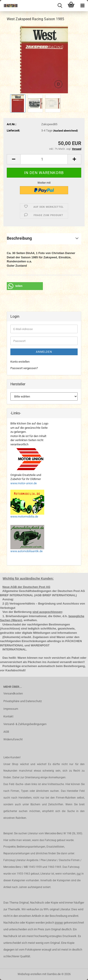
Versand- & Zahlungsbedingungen (25, 724)
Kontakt (8, 716)
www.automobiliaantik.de (27, 551)
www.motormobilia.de (24, 517)
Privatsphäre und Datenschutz (23, 701)
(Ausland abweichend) (65, 131)
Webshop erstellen (30, 974)
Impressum (11, 709)
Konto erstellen (20, 362)
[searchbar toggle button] (60, 6)
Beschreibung (19, 238)
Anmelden (44, 352)
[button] (14, 159)
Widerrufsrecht (13, 739)
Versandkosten (13, 693)
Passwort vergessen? (24, 368)
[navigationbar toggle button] (82, 6)
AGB (6, 732)
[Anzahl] (44, 159)
